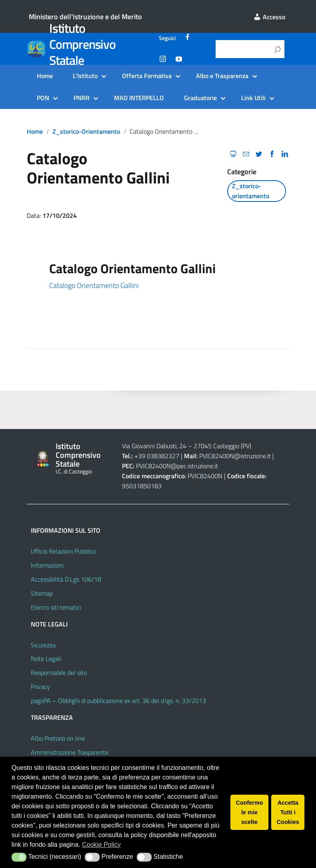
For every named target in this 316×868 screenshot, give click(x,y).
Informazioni (47, 565)
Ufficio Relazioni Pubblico (64, 551)
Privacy (40, 687)
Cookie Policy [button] (101, 845)
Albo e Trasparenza (222, 76)
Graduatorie (200, 98)
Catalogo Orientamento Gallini (94, 285)
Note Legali (46, 659)
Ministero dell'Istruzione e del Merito (85, 17)
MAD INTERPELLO (139, 98)
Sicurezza (43, 645)
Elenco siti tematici (56, 607)
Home (45, 76)
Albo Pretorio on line (58, 738)
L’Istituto (85, 76)
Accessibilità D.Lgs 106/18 (66, 579)
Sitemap (42, 593)
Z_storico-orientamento (86, 131)
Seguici (167, 38)
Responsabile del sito (59, 673)
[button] (19, 857)
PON (43, 98)
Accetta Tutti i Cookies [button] (288, 812)
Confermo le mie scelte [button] (250, 812)
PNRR (82, 98)
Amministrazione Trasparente (70, 752)
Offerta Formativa (147, 76)
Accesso (269, 17)
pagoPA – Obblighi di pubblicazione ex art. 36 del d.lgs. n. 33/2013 (118, 701)
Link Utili (253, 98)
